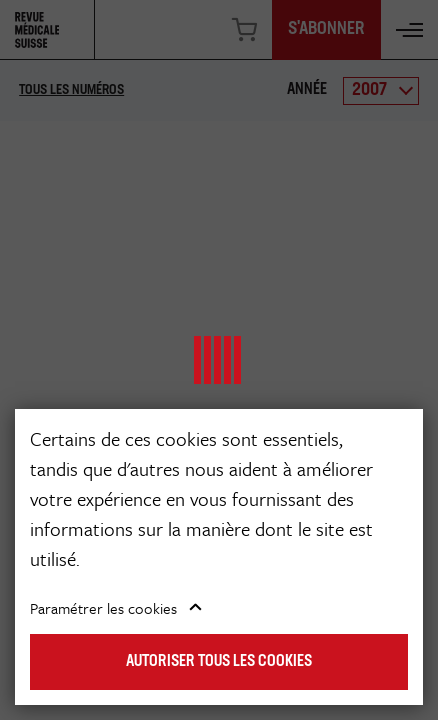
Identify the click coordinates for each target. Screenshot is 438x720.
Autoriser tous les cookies (219, 662)
